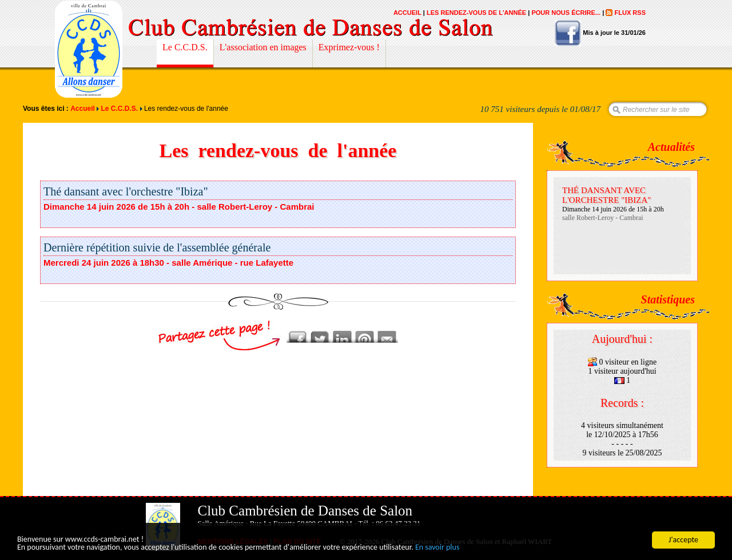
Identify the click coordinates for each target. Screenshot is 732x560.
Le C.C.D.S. (185, 47)
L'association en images (263, 47)
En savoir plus (437, 548)
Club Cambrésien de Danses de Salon (89, 49)
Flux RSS (630, 13)
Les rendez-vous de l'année (476, 13)
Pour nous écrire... (566, 13)
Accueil (407, 13)
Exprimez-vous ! (349, 47)
